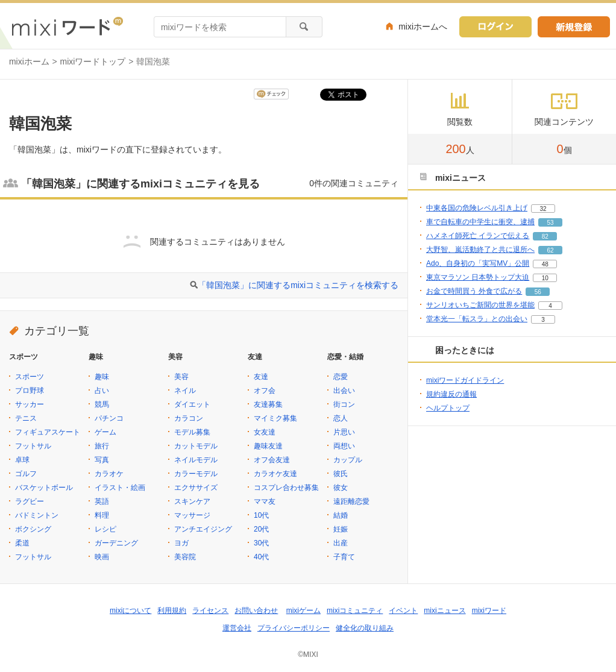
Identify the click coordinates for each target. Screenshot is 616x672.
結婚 (341, 515)
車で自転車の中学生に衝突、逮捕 (480, 222)
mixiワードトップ (93, 61)
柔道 (22, 543)
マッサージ (192, 515)
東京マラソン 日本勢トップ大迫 (478, 277)
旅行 (102, 446)
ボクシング (33, 529)
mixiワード (489, 611)
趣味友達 (268, 446)
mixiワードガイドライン (465, 380)
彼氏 (341, 474)
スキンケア (192, 501)
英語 (102, 501)
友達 (261, 377)
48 (545, 264)
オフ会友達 (272, 460)
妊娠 (341, 529)
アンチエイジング (203, 529)
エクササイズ (196, 488)
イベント (403, 611)
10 (545, 278)
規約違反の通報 (451, 394)
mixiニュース (445, 611)
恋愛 (341, 377)
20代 (261, 529)
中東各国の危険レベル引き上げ (477, 208)
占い (102, 391)
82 (545, 237)
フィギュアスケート (48, 432)
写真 (102, 460)
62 (550, 250)
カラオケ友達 (275, 474)
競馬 (102, 404)
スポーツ (30, 377)
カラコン (189, 418)
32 (543, 209)
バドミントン (37, 515)
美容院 (185, 557)
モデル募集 (192, 432)
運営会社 (237, 628)
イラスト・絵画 (120, 488)
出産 (341, 543)
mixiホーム (29, 61)
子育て (344, 557)
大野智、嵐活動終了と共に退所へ (480, 250)
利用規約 (172, 611)
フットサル (33, 446)
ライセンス (210, 611)
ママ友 (265, 501)
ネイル (185, 391)
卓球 (22, 460)
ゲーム (105, 432)
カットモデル (196, 446)
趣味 (102, 377)
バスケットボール (44, 488)
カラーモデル (196, 474)
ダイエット (192, 404)
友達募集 (268, 404)
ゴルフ (26, 474)
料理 (102, 515)
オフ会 (265, 391)
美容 (181, 377)
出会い (344, 391)
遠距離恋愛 (351, 501)
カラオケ (109, 474)
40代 (261, 557)
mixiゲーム (303, 611)
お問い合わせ (256, 611)
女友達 (265, 432)
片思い (344, 432)
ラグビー (30, 501)
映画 (102, 557)
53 (550, 223)
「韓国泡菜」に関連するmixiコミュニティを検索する (298, 285)
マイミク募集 (275, 418)
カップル (348, 460)
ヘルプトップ (448, 408)
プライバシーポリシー (294, 628)
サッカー (30, 404)
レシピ (105, 529)
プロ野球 (30, 391)
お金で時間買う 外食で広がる (474, 291)
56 (538, 292)
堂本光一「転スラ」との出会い (477, 319)
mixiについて (130, 611)
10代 (261, 515)
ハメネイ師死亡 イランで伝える (478, 236)
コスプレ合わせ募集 (286, 488)
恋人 (341, 418)
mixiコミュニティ (355, 611)
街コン (344, 404)
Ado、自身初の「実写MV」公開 (478, 263)
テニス (26, 418)
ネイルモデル (196, 460)
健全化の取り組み (365, 628)
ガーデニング (116, 543)
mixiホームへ (423, 27)
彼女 (341, 488)
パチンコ (109, 418)
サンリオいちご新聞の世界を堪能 (480, 305)
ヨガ (181, 543)
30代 (261, 543)
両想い (344, 446)
